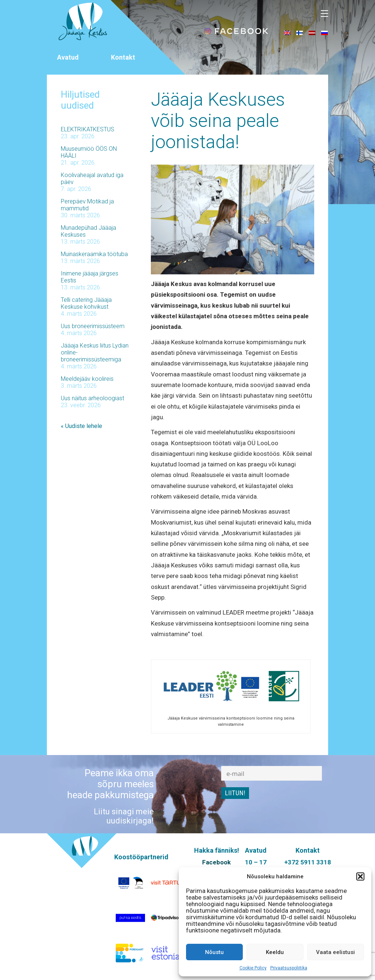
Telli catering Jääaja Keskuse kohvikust (86, 303)
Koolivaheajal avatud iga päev (92, 179)
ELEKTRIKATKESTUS (88, 129)
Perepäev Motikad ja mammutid (87, 205)
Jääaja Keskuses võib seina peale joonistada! (218, 121)
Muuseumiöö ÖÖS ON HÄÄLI (89, 152)
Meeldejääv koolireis (87, 379)
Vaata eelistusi (335, 952)
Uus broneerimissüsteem (93, 326)
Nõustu (214, 952)
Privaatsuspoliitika (289, 968)
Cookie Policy (253, 968)
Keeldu (275, 952)
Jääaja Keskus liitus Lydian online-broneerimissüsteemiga (95, 352)
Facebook (216, 862)
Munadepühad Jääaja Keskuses (88, 231)
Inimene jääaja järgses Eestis (90, 277)
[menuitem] (287, 33)
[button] (360, 876)
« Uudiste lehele (81, 426)
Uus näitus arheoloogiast (92, 398)
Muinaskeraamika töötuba (94, 254)
